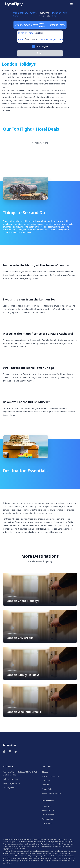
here (46, 842)
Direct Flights (42, 46)
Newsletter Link (48, 810)
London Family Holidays (23, 675)
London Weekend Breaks (24, 712)
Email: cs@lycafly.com (11, 783)
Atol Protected (47, 819)
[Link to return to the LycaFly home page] (14, 4)
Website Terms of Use (39, 839)
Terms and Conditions (50, 776)
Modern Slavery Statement (52, 793)
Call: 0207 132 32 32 (11, 779)
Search (40, 53)
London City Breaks (20, 638)
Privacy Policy (47, 789)
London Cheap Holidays (23, 601)
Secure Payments (49, 815)
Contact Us (46, 785)
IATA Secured (47, 823)
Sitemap (45, 772)
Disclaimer (46, 781)
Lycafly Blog (47, 806)
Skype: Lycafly (8, 788)
